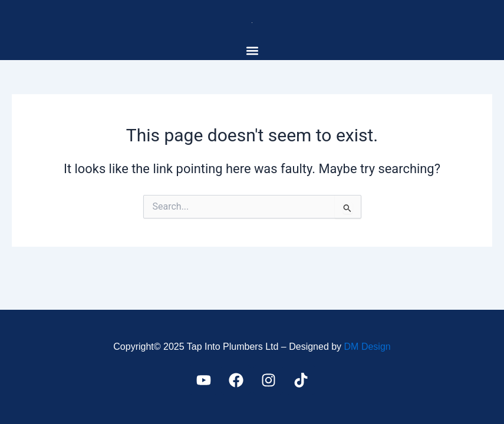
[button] (252, 50)
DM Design (368, 347)
